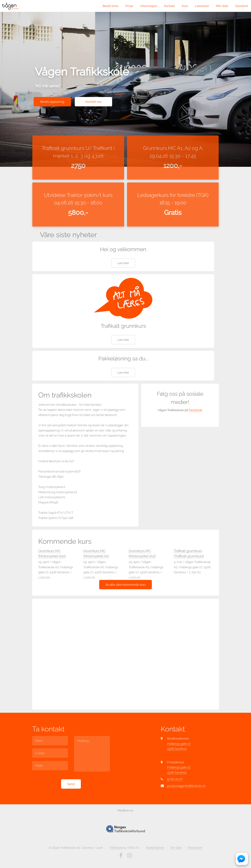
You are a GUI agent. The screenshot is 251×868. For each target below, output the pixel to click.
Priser (129, 6)
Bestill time (110, 6)
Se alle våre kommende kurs (126, 599)
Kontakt (169, 6)
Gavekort (242, 6)
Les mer (123, 277)
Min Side (222, 6)
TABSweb (116, 862)
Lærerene (202, 6)
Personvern (195, 862)
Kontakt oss (93, 102)
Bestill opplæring (52, 102)
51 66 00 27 (175, 793)
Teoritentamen (155, 862)
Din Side (176, 862)
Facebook (195, 424)
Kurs (185, 6)
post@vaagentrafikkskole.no (186, 800)
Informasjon (149, 6)
